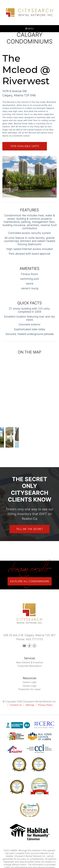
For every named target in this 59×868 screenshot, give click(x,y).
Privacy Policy (45, 705)
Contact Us (16, 705)
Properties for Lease (29, 689)
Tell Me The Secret (29, 529)
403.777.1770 (34, 639)
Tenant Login (30, 686)
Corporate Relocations (30, 666)
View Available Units (25, 146)
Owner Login (30, 682)
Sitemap (30, 705)
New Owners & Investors (30, 662)
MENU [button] (30, 29)
